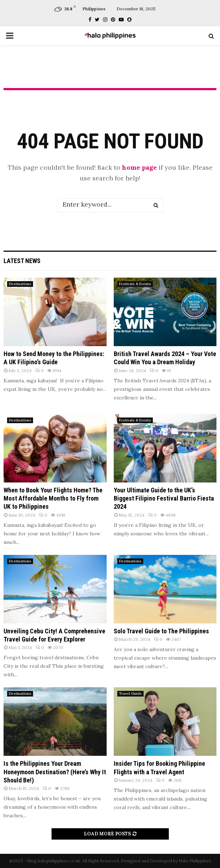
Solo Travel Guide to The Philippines (161, 631)
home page (139, 167)
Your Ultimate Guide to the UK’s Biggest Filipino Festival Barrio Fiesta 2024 (164, 498)
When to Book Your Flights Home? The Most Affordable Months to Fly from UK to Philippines (53, 498)
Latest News (22, 261)
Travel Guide (130, 694)
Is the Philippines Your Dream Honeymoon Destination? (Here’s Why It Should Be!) (55, 772)
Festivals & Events (135, 284)
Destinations (20, 284)
